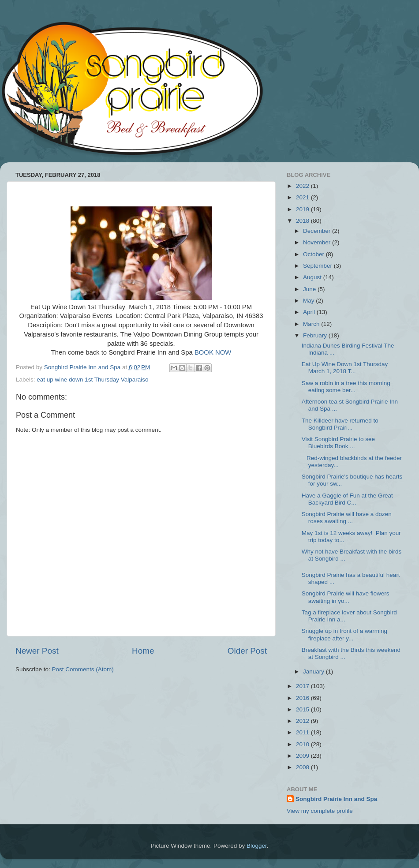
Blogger (257, 846)
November (318, 242)
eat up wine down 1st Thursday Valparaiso (92, 380)
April (310, 312)
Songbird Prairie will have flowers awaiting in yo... (346, 597)
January (314, 672)
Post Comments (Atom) (83, 669)
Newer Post (37, 651)
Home (143, 651)
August (313, 277)
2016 (303, 698)
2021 (303, 197)
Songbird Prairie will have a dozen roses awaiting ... (347, 518)
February (316, 335)
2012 (303, 721)
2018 (303, 221)
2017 (303, 686)
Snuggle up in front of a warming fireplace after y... (344, 634)
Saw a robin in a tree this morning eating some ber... (346, 387)
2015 (303, 709)
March (312, 324)
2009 (303, 756)
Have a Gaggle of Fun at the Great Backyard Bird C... (347, 499)
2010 (303, 744)
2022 (303, 186)
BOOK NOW (213, 352)
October (314, 254)
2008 (303, 767)
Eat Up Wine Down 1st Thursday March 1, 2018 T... (346, 368)
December (318, 231)
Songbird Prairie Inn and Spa (336, 799)
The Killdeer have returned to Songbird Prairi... (340, 424)
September (318, 266)
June (310, 289)
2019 (303, 209)
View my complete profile (320, 811)
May (309, 301)
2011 (303, 732)
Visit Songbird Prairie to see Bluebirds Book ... (338, 443)
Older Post (247, 651)
